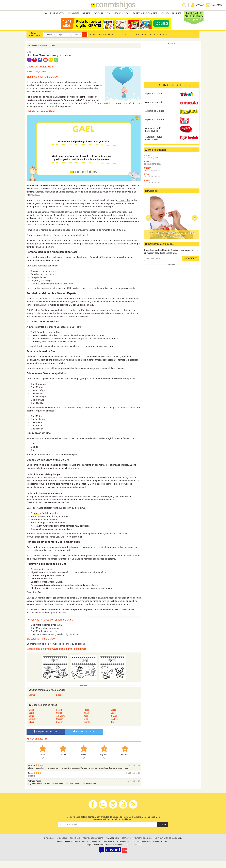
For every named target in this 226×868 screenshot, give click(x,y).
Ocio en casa (102, 14)
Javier (86, 719)
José (86, 722)
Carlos (59, 719)
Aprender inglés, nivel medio (154, 145)
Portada (32, 52)
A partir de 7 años (155, 117)
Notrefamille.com (81, 848)
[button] (148, 224)
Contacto (126, 845)
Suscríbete (191, 265)
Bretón (29, 78)
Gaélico (43, 78)
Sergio (59, 716)
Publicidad (75, 845)
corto (37, 520)
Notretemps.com (123, 848)
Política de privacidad (93, 845)
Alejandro (60, 722)
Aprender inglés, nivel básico (154, 136)
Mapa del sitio (112, 845)
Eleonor (60, 701)
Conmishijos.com (160, 848)
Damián (60, 728)
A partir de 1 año (154, 100)
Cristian (60, 725)
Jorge (114, 716)
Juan (113, 719)
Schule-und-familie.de (142, 848)
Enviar (162, 831)
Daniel (32, 719)
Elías (86, 725)
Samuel (32, 725)
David (31, 722)
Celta (36, 78)
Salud (164, 14)
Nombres (73, 14)
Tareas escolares (145, 14)
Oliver (31, 728)
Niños (53, 52)
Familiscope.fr (108, 848)
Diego (31, 716)
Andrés (114, 725)
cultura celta (124, 207)
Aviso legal (62, 845)
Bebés (86, 14)
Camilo (87, 728)
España (117, 305)
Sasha (114, 722)
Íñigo (113, 728)
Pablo (86, 716)
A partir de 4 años (155, 109)
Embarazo (57, 14)
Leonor (32, 701)
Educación (122, 14)
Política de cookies (143, 845)
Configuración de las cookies (169, 845)
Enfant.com (95, 848)
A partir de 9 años (155, 126)
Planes (176, 14)
